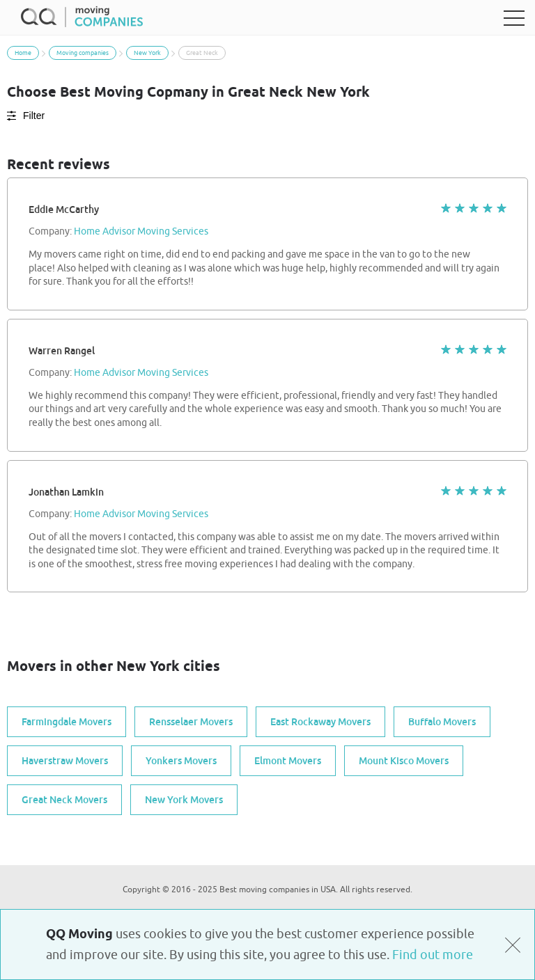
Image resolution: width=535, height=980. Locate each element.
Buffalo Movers (442, 722)
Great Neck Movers (64, 800)
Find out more (433, 955)
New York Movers (184, 800)
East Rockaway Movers (320, 722)
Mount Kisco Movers (404, 761)
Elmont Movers (288, 761)
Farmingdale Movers (67, 722)
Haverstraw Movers (65, 761)
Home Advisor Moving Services (141, 232)
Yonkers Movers (181, 761)
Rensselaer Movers (191, 722)
